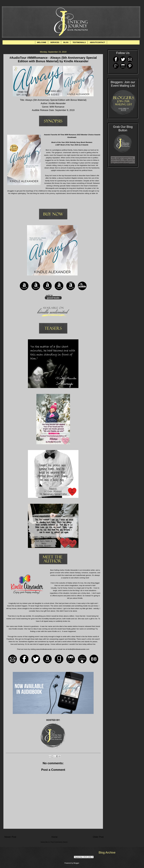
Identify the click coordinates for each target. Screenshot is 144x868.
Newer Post (10, 837)
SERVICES (55, 42)
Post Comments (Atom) (59, 842)
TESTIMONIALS (79, 42)
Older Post (98, 837)
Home (54, 837)
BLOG (66, 42)
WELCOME (42, 42)
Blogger (76, 863)
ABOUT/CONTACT (97, 42)
